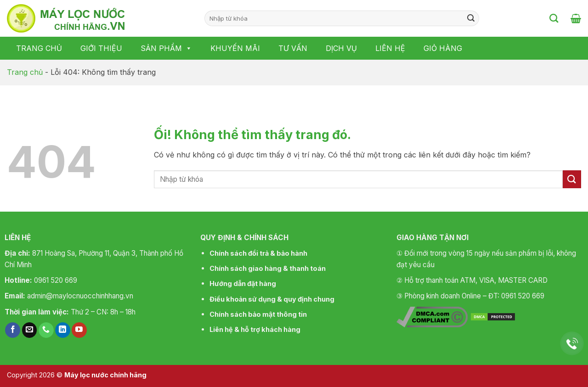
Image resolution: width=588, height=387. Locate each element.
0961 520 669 (56, 280)
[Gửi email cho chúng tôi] (30, 330)
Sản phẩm (166, 48)
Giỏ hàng (443, 48)
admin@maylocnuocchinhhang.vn (80, 296)
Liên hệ (390, 48)
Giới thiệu (101, 48)
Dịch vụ (341, 48)
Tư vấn (293, 48)
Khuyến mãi (235, 48)
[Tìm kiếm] (554, 18)
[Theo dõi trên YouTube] (79, 330)
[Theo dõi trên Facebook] (13, 330)
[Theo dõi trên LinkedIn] (63, 330)
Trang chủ (39, 48)
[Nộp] (471, 18)
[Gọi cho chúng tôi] (46, 330)
